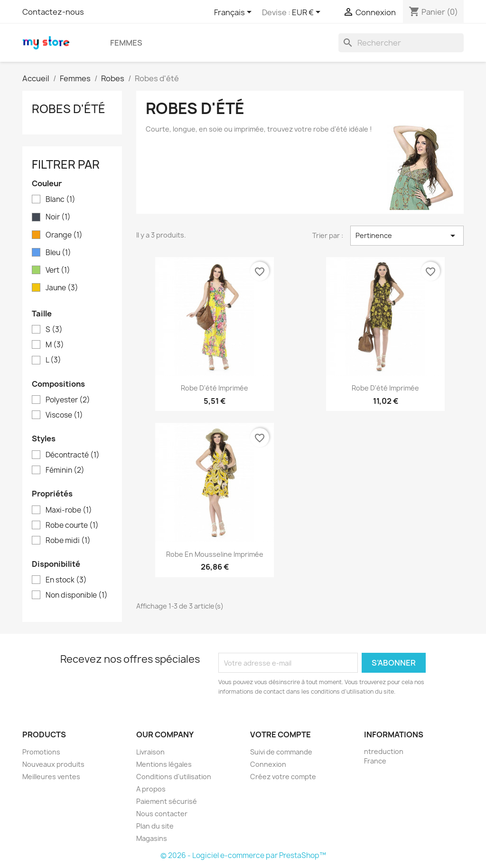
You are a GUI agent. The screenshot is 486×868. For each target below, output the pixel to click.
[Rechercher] (401, 43)
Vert (58, 270)
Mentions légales (164, 764)
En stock (66, 580)
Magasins (152, 838)
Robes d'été (69, 109)
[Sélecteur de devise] (308, 13)
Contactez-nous (53, 12)
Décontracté (73, 455)
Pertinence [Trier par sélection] (407, 236)
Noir (58, 217)
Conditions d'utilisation (174, 777)
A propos (151, 789)
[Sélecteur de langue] (234, 13)
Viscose (64, 415)
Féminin (65, 470)
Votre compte (280, 734)
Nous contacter (162, 814)
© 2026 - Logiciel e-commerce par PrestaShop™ (243, 855)
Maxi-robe (69, 510)
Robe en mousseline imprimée (215, 554)
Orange (64, 235)
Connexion (268, 764)
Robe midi (68, 541)
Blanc (61, 200)
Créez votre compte (283, 777)
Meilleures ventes (51, 777)
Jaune (62, 288)
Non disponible (77, 595)
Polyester (68, 400)
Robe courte (72, 525)
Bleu (58, 253)
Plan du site (155, 826)
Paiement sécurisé (167, 801)
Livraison (150, 752)
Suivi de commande (281, 752)
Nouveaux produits (53, 764)
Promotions (41, 752)
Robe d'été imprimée (215, 388)
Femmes (126, 43)
